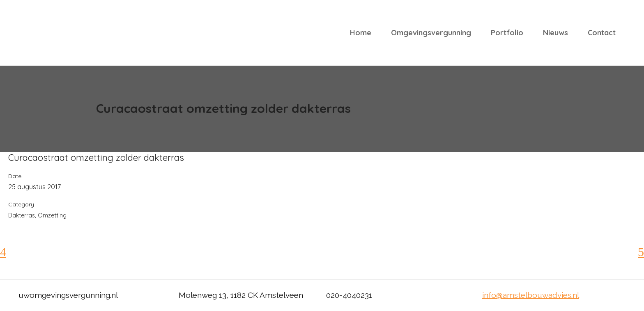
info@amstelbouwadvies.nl (531, 295)
